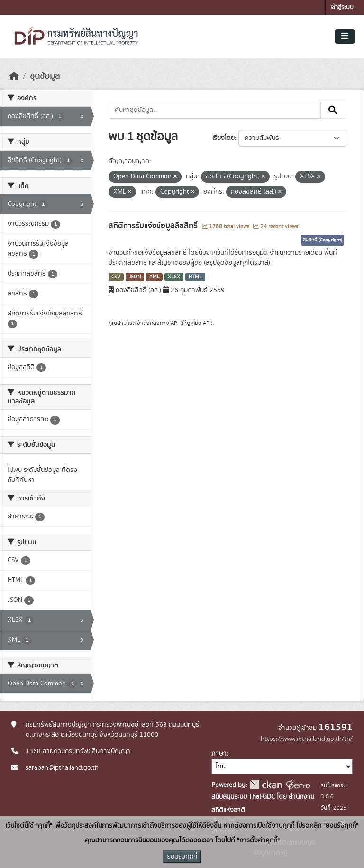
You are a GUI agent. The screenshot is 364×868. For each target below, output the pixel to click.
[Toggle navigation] (345, 37)
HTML (195, 277)
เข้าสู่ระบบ (342, 7)
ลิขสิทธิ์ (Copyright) (323, 240)
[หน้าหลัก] (14, 76)
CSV (116, 277)
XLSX (174, 277)
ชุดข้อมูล (45, 76)
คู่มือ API (201, 323)
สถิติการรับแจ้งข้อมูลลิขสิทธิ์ (154, 226)
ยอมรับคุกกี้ (182, 857)
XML (155, 277)
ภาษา (219, 754)
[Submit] (333, 110)
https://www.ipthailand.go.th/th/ (307, 739)
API (175, 323)
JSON (135, 277)
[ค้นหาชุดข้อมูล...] (215, 110)
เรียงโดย (223, 138)
